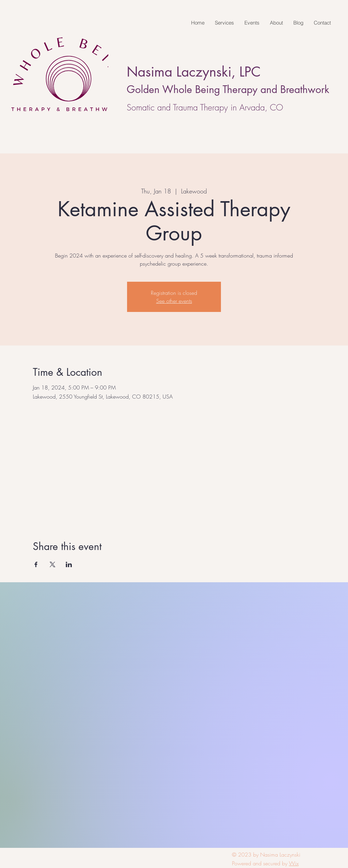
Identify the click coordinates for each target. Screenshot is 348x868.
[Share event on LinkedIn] (69, 564)
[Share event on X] (52, 564)
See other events (174, 301)
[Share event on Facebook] (36, 564)
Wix (294, 863)
